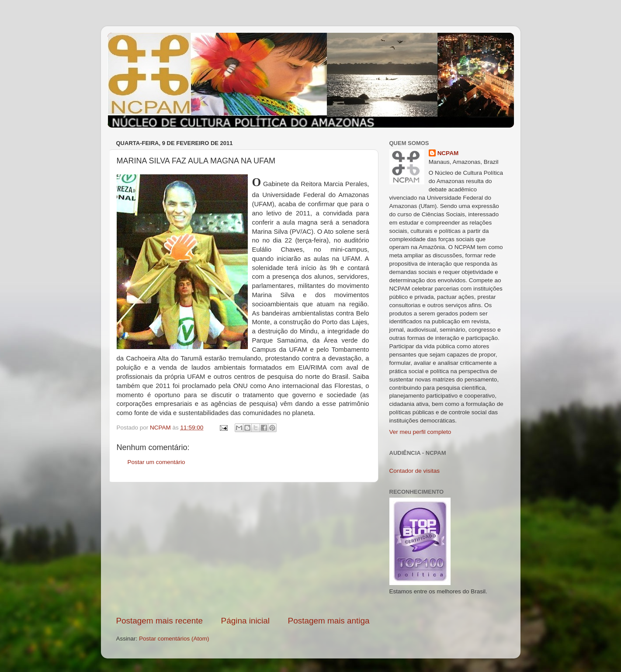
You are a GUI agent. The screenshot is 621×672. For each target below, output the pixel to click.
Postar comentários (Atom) (174, 639)
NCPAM (448, 153)
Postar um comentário (156, 462)
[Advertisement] (243, 549)
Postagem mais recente (160, 621)
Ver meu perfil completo (420, 432)
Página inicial (245, 621)
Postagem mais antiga (329, 621)
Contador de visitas (415, 471)
